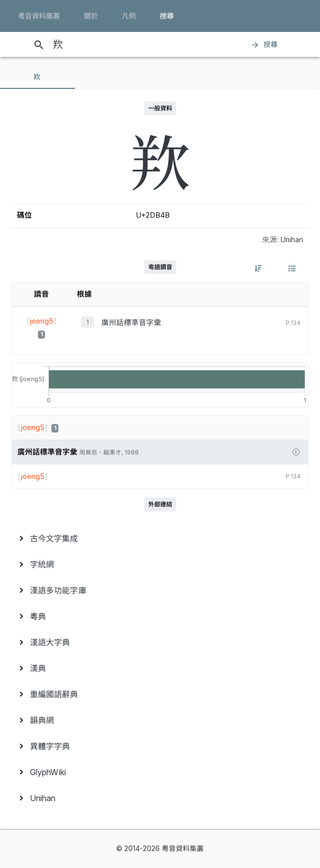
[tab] (37, 77)
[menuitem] (160, 538)
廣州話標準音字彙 (131, 323)
